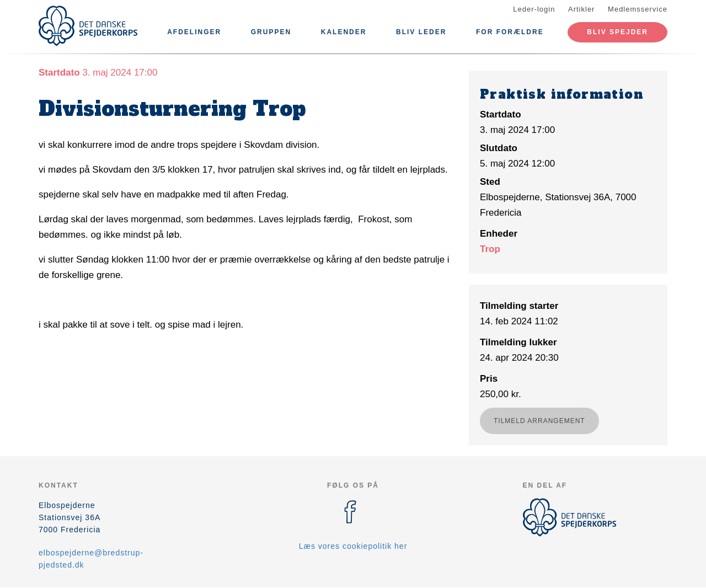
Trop (490, 249)
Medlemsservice (638, 9)
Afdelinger (194, 32)
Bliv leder (421, 32)
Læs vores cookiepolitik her (353, 546)
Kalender (344, 32)
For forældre (510, 32)
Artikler (581, 9)
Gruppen (271, 32)
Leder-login (534, 9)
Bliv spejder (617, 32)
